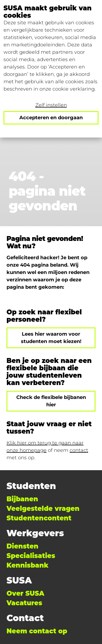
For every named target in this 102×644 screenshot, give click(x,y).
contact (79, 450)
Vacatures (24, 603)
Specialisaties (31, 556)
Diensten (22, 546)
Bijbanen (22, 499)
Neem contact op (37, 631)
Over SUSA (25, 593)
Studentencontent (39, 518)
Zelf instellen (51, 105)
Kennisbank (27, 565)
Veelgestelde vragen (43, 509)
